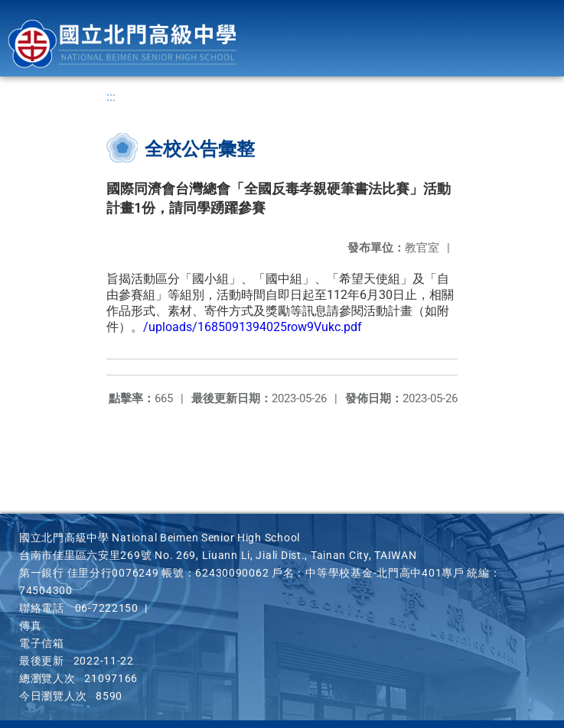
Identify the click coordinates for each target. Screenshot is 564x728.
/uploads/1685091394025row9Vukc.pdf (253, 327)
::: (111, 97)
